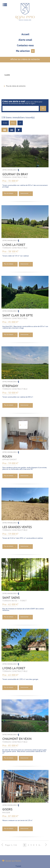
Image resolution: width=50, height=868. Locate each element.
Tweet (18, 866)
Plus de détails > (10, 194)
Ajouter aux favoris (13, 861)
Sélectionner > (26, 194)
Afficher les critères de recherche (25, 60)
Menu (5, 5)
